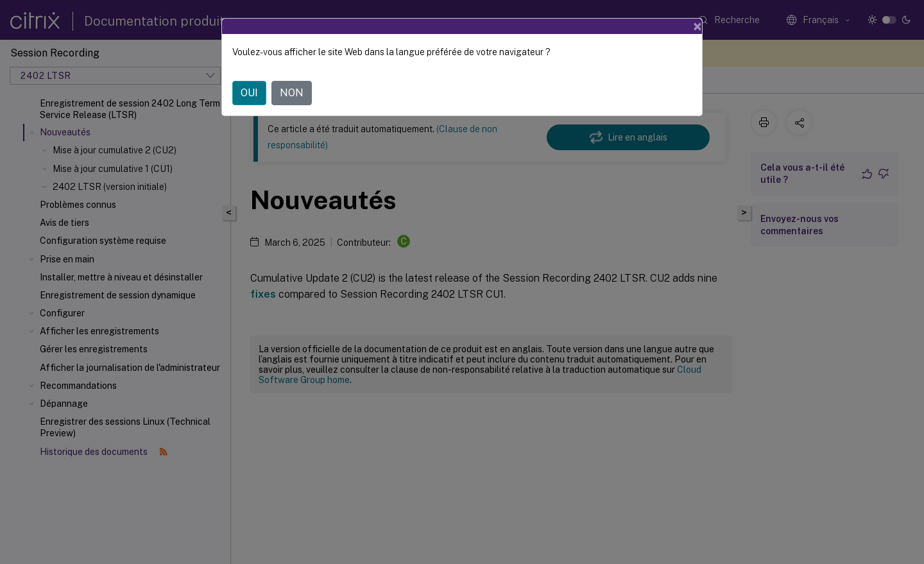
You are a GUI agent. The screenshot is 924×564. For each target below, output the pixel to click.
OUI (249, 93)
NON (292, 93)
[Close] (697, 26)
